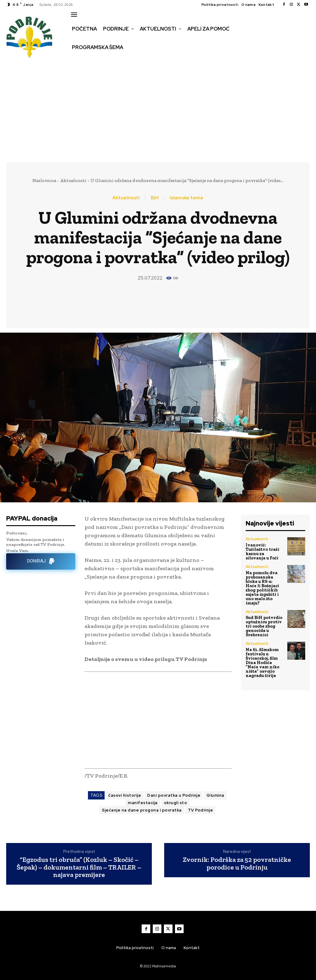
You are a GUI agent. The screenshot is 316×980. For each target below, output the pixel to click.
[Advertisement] (158, 111)
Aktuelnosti (73, 181)
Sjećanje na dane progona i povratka (142, 810)
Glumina (215, 795)
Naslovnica (44, 181)
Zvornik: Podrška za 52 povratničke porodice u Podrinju (237, 863)
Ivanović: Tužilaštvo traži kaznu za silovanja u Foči (262, 551)
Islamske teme (187, 198)
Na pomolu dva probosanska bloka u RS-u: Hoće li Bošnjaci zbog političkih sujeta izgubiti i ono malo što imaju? (262, 587)
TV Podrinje (201, 810)
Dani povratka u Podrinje (174, 795)
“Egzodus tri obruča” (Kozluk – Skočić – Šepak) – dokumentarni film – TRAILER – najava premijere (79, 867)
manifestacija (143, 803)
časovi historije (125, 795)
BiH (155, 198)
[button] (76, 60)
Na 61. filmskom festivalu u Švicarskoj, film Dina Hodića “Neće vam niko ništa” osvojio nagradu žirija (262, 662)
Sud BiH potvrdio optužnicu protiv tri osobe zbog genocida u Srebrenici (264, 626)
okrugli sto (176, 803)
